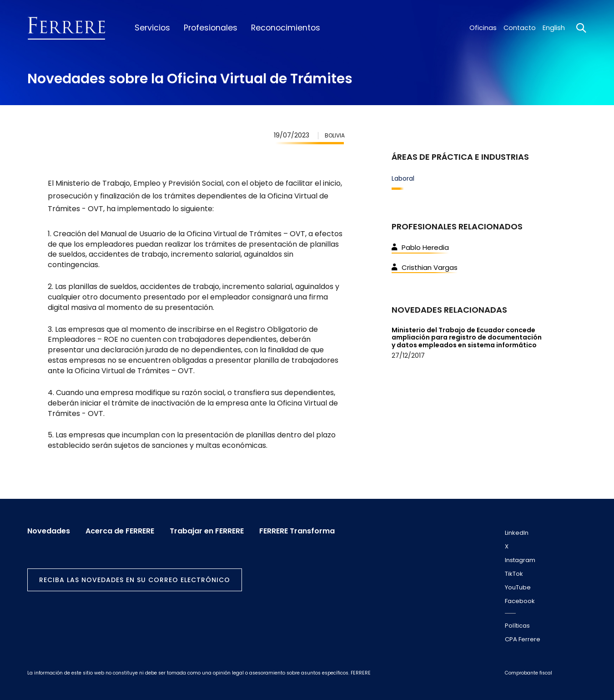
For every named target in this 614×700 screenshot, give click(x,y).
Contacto (520, 28)
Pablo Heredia (420, 247)
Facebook (520, 601)
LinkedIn (517, 533)
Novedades (49, 531)
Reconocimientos (286, 28)
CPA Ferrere (523, 639)
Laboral (403, 178)
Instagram (520, 560)
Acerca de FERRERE (120, 531)
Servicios (152, 28)
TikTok (514, 574)
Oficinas (483, 28)
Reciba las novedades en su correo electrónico (135, 580)
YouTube (518, 587)
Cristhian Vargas (425, 267)
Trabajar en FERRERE (207, 531)
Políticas (517, 626)
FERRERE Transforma (297, 531)
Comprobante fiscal (528, 673)
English (554, 28)
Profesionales (211, 28)
